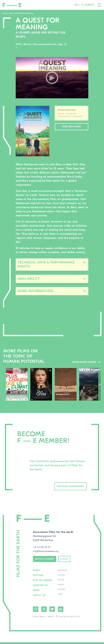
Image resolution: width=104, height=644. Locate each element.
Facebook (44, 611)
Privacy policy (39, 618)
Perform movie (71, 127)
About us (40, 597)
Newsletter (63, 573)
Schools (61, 583)
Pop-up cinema (43, 583)
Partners (62, 578)
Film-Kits (62, 593)
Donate (74, 561)
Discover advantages (64, 487)
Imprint (51, 618)
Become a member (48, 561)
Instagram (36, 611)
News (36, 593)
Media (61, 588)
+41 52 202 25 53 (44, 548)
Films (11, 13)
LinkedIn (61, 611)
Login (61, 597)
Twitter (52, 611)
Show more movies (82, 362)
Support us (41, 588)
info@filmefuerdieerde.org (49, 552)
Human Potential (66, 110)
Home (5, 13)
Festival (39, 578)
